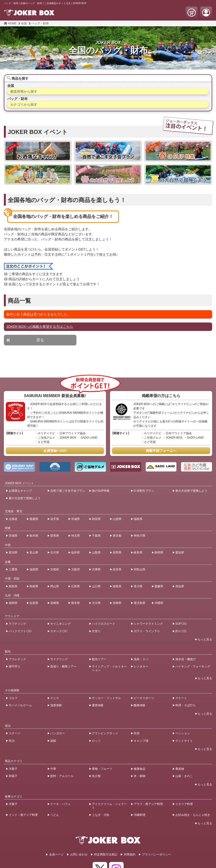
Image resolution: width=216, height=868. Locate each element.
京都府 (55, 569)
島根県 (34, 586)
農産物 (180, 769)
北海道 (13, 519)
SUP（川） (181, 624)
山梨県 (96, 553)
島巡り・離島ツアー (63, 666)
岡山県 (55, 586)
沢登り (96, 631)
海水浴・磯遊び (186, 659)
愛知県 (180, 553)
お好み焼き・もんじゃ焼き (193, 815)
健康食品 (140, 769)
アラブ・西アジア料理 (148, 804)
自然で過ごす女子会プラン (68, 491)
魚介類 (96, 776)
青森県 (34, 519)
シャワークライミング (148, 624)
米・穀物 (140, 776)
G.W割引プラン (144, 491)
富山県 (34, 553)
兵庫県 (96, 569)
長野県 (117, 553)
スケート (181, 698)
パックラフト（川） (20, 631)
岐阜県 (138, 553)
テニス (55, 698)
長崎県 (55, 603)
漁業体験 (56, 705)
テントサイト (184, 741)
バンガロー (58, 733)
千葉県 (96, 536)
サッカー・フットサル (106, 698)
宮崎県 (117, 603)
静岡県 (159, 553)
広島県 (75, 586)
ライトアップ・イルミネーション (109, 668)
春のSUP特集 (101, 491)
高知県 (180, 586)
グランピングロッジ (105, 733)
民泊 (12, 741)
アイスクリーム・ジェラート (109, 806)
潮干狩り (15, 666)
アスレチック (17, 659)
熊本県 (75, 603)
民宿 (137, 733)
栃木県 (34, 536)
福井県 (75, 553)
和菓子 (13, 776)
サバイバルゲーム (20, 705)
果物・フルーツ (102, 769)
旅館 (53, 741)
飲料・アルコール (62, 776)
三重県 (13, 569)
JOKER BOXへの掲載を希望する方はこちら (40, 327)
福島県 (138, 519)
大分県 (96, 603)
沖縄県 (159, 603)
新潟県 (13, 553)
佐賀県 (34, 603)
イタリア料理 (184, 804)
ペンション (183, 733)
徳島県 (117, 586)
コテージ (15, 733)
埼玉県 (75, 536)
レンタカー (141, 666)
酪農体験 (140, 705)
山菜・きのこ (184, 776)
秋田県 (96, 519)
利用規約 (130, 854)
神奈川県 (140, 536)
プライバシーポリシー (156, 854)
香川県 (138, 586)
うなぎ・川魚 (101, 815)
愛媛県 (159, 586)
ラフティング (17, 624)
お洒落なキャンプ (20, 491)
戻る (40, 340)
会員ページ (56, 854)
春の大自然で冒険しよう (191, 491)
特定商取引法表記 (106, 854)
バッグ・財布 (40, 23)
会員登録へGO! (55, 451)
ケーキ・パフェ (60, 804)
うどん (55, 815)
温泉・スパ (141, 659)
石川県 (55, 553)
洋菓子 (13, 769)
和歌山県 (140, 569)
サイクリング (59, 659)
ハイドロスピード (104, 624)
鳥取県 (13, 586)
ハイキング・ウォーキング (193, 666)
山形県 (117, 519)
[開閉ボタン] (202, 639)
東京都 (117, 536)
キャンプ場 (141, 741)
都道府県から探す (24, 91)
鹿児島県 (140, 603)
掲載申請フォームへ (161, 451)
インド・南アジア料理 (23, 815)
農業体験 (98, 705)
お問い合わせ (79, 854)
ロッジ (96, 741)
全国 (24, 23)
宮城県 (75, 519)
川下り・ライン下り (147, 631)
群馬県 (55, 536)
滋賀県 (34, 569)
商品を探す (20, 78)
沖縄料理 (140, 815)
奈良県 (117, 569)
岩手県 (55, 519)
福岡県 (13, 603)
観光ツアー (99, 659)
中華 (53, 769)
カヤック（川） (59, 631)
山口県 (96, 586)
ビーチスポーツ (144, 698)
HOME (12, 23)
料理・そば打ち (186, 705)
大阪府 (75, 569)
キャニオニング (60, 624)
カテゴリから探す (24, 105)
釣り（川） (181, 631)
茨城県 (13, 536)
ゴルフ (13, 698)
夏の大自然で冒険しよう (25, 498)
